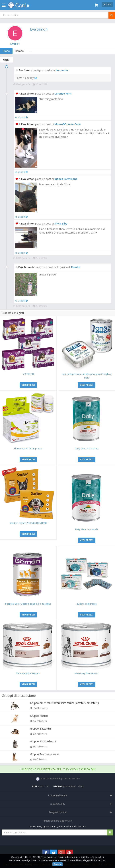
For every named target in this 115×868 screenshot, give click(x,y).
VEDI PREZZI (28, 385)
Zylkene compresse (87, 604)
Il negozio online (58, 812)
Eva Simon (39, 29)
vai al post (21, 117)
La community (58, 804)
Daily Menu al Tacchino (87, 449)
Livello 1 (15, 44)
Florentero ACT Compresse (28, 449)
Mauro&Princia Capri (68, 124)
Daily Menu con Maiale (87, 529)
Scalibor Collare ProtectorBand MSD (28, 523)
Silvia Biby (61, 224)
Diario (6, 51)
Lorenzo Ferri (63, 94)
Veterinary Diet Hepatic (28, 673)
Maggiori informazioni (94, 861)
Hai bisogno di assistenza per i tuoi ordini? (57, 769)
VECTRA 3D (28, 374)
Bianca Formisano (66, 179)
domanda (62, 70)
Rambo (19, 51)
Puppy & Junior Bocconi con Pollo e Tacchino (28, 604)
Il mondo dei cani (57, 795)
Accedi (107, 4)
